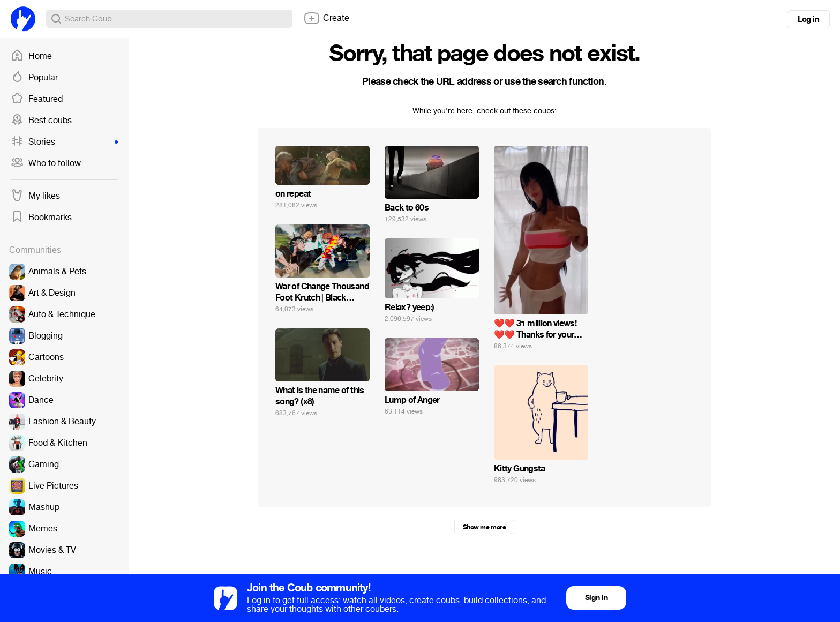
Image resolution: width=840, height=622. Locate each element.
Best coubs (41, 121)
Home (31, 56)
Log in (808, 19)
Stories (64, 142)
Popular (34, 78)
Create (326, 18)
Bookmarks (41, 218)
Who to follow (46, 163)
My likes (35, 196)
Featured (37, 99)
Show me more (484, 527)
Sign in (596, 598)
